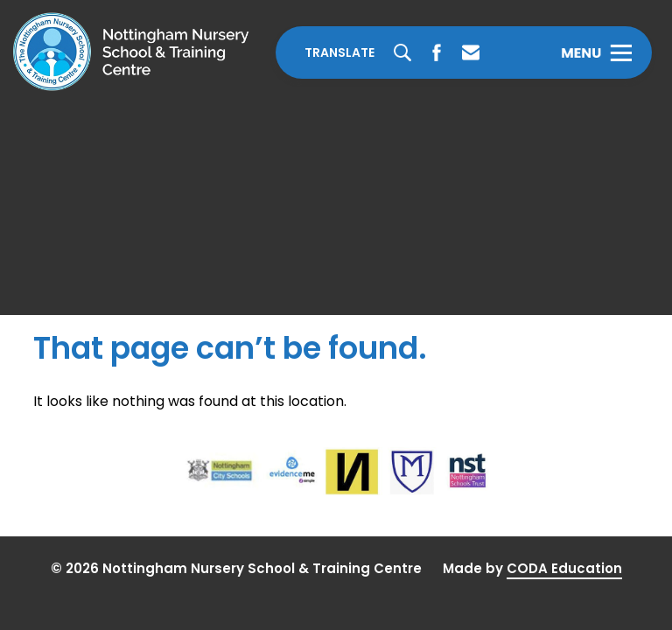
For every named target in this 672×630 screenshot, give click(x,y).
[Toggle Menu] (596, 52)
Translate (339, 52)
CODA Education (564, 568)
